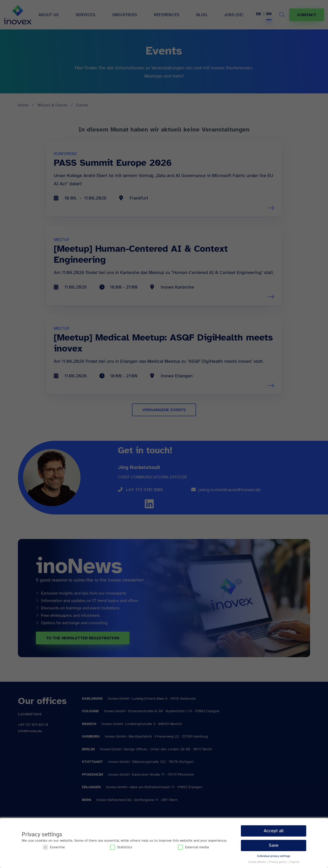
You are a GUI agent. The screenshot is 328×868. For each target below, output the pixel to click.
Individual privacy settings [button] (274, 856)
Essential (54, 847)
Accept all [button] (274, 831)
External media (193, 847)
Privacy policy (278, 862)
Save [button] (274, 845)
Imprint (295, 862)
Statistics (121, 847)
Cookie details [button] (257, 862)
